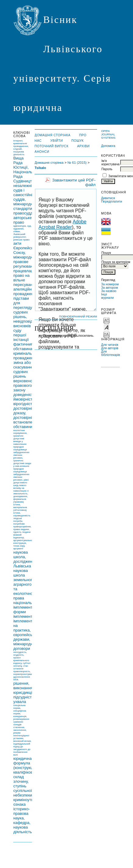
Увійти (56, 141)
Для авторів (110, 348)
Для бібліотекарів (110, 353)
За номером (110, 284)
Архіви (83, 146)
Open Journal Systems (108, 134)
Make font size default (107, 327)
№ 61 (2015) (77, 163)
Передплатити (112, 201)
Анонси (42, 152)
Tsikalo (40, 168)
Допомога (108, 146)
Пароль (107, 169)
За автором (109, 288)
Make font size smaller (107, 320)
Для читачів (110, 345)
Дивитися (108, 198)
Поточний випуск (52, 146)
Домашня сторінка (53, 135)
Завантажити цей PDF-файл (74, 182)
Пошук (78, 141)
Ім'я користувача (110, 163)
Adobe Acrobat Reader (63, 224)
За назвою (109, 291)
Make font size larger (107, 334)
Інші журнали (107, 296)
